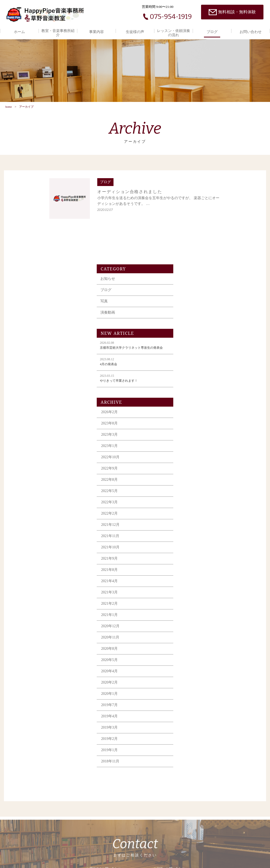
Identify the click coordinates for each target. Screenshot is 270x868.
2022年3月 (199, 423)
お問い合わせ (251, 32)
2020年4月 (199, 592)
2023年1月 (199, 366)
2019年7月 (199, 626)
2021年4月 (199, 502)
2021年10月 (200, 468)
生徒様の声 (135, 32)
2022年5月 (199, 411)
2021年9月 (199, 479)
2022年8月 (199, 400)
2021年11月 (200, 457)
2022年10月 (200, 378)
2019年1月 (199, 671)
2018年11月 (200, 682)
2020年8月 (199, 569)
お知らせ (197, 199)
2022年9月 (199, 389)
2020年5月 (199, 580)
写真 (193, 222)
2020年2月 (199, 603)
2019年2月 (199, 659)
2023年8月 (199, 344)
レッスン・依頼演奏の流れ (174, 33)
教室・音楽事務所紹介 (58, 33)
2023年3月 (199, 355)
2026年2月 (199, 333)
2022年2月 (199, 434)
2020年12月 (200, 547)
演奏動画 (197, 233)
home (8, 109)
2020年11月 (200, 558)
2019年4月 (199, 637)
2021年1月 (199, 535)
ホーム (19, 32)
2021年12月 (200, 445)
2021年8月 (199, 490)
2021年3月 (199, 513)
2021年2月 (199, 524)
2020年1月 (199, 614)
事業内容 (96, 32)
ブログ (212, 32)
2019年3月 (199, 648)
